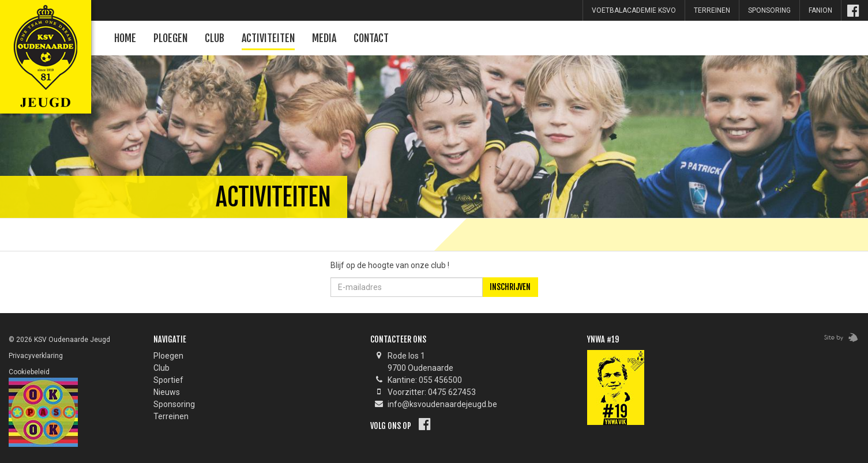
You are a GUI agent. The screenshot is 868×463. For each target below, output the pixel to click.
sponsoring (769, 10)
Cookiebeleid (29, 372)
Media (324, 38)
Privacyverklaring (36, 356)
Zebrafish (837, 338)
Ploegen (170, 38)
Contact (371, 38)
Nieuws (167, 392)
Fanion (820, 10)
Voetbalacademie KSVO (634, 10)
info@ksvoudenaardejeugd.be (442, 404)
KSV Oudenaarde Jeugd (43, 43)
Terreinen (712, 10)
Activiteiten (268, 38)
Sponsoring (174, 404)
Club (215, 38)
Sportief (168, 380)
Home (125, 38)
